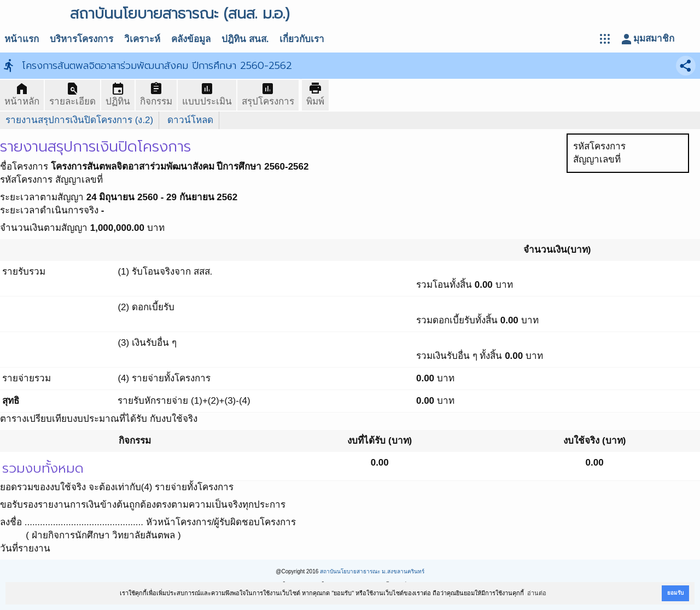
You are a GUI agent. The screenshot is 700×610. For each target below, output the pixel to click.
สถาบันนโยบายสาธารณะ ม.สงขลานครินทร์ (372, 571)
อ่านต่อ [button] (537, 593)
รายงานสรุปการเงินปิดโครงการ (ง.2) (79, 120)
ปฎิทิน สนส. (245, 39)
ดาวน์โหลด (190, 120)
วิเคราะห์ (142, 39)
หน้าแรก (22, 39)
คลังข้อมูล (191, 39)
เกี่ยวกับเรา (302, 39)
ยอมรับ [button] (675, 593)
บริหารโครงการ (81, 39)
